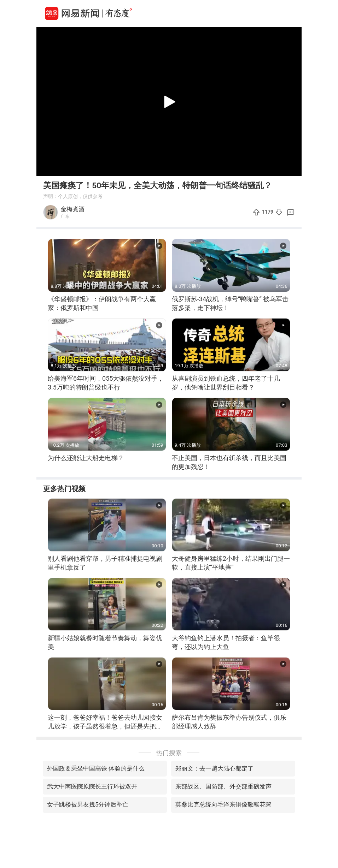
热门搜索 (169, 753)
